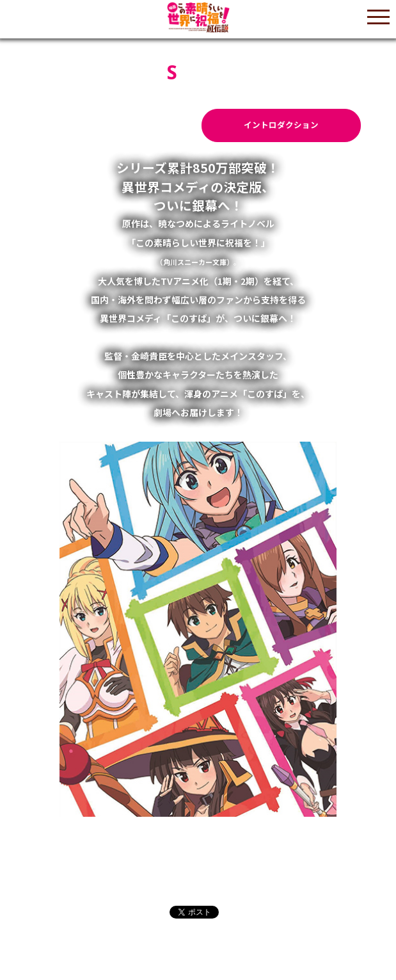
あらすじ (116, 125)
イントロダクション (281, 125)
